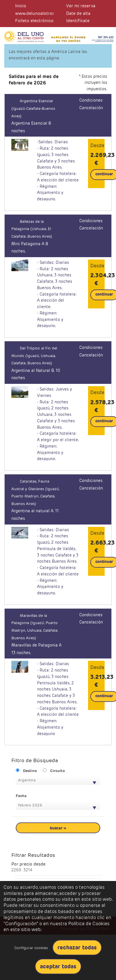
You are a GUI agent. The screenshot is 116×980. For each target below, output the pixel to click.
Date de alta (78, 13)
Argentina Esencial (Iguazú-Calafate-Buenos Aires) (33, 108)
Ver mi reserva (81, 6)
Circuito (58, 771)
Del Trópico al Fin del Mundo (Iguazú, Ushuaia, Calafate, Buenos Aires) (34, 356)
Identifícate (78, 21)
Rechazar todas (77, 947)
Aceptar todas (58, 966)
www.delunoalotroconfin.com (45, 13)
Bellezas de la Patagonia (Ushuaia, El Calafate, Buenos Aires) (32, 229)
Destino (30, 771)
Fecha (21, 796)
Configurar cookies (31, 948)
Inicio (21, 6)
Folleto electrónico (34, 21)
